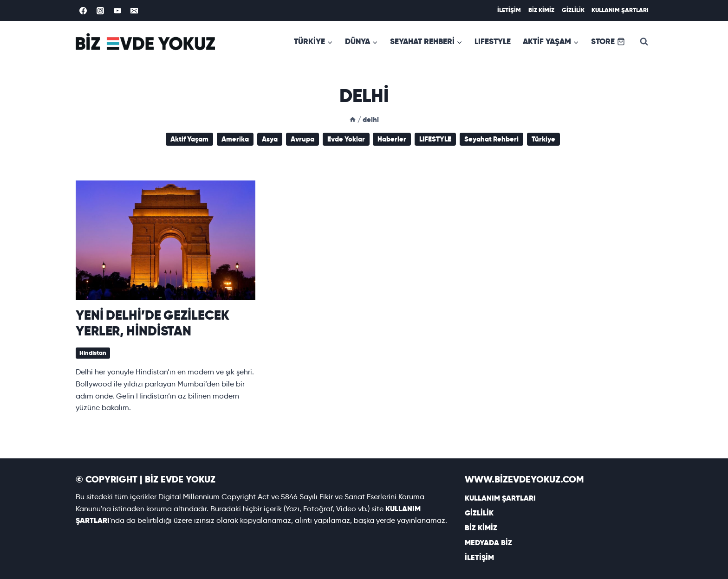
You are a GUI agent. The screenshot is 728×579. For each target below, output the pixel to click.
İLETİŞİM (509, 10)
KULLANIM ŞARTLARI (620, 10)
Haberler (392, 139)
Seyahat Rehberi (491, 139)
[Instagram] (100, 11)
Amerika (235, 139)
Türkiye (543, 139)
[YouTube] (117, 11)
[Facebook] (83, 11)
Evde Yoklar (346, 139)
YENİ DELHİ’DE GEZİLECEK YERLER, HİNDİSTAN (152, 323)
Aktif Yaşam (189, 139)
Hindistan (93, 353)
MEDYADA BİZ (488, 543)
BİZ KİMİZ (541, 10)
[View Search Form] (644, 42)
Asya (270, 139)
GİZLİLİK (573, 10)
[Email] (134, 11)
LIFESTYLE (493, 41)
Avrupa (302, 139)
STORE (608, 41)
